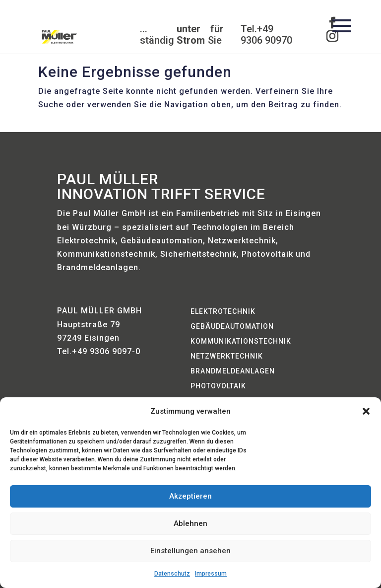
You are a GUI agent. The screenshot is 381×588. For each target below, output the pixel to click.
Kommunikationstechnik (241, 341)
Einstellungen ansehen (190, 551)
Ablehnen (190, 523)
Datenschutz (172, 574)
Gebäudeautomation (232, 327)
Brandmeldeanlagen (233, 371)
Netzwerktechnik (227, 356)
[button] (366, 411)
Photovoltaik (218, 386)
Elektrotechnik (223, 312)
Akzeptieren (190, 496)
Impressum (211, 574)
